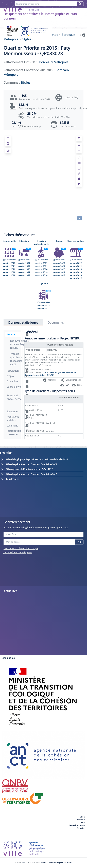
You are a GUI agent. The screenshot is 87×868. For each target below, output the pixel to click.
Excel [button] (77, 385)
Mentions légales (56, 863)
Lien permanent (70, 380)
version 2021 (9, 266)
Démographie (9, 241)
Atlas (83, 822)
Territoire (81, 820)
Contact (36, 11)
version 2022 (9, 263)
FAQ (23, 11)
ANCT (24, 863)
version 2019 (9, 272)
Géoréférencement (77, 825)
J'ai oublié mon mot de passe (18, 553)
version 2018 (9, 275)
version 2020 (9, 269)
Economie (18, 411)
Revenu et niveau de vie (18, 397)
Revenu (59, 241)
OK (79, 542)
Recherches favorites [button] (62, 11)
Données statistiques (23, 322)
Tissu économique (76, 241)
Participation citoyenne (18, 433)
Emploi (18, 376)
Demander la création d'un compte (21, 548)
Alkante (43, 863)
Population (18, 371)
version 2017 (24, 275)
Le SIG (83, 817)
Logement (44, 283)
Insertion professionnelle (41, 243)
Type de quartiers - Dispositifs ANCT (16, 359)
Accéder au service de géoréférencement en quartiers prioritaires (36, 528)
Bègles (26, 39)
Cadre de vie (18, 387)
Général (18, 334)
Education (24, 241)
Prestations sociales (18, 418)
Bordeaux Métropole (54, 62)
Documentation (9, 260)
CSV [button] (65, 385)
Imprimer (49, 380)
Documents (56, 322)
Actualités (81, 828)
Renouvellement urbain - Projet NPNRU (19, 344)
